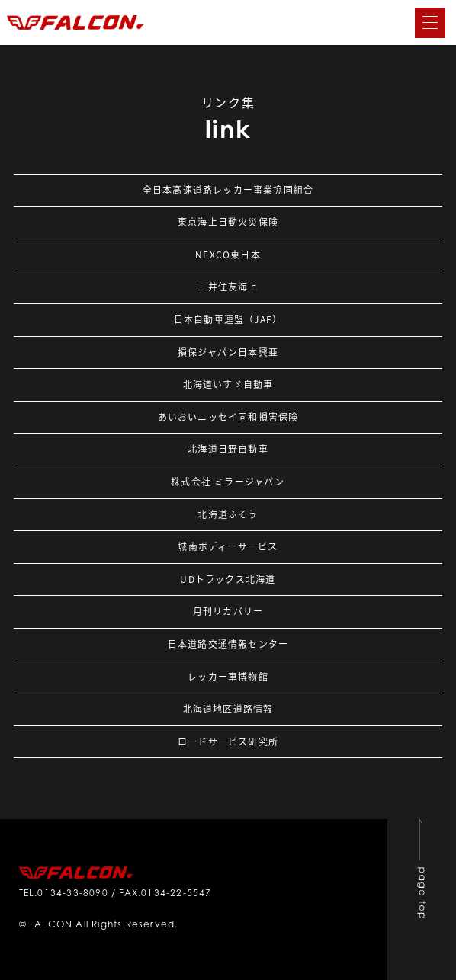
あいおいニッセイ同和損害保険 (228, 417)
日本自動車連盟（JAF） (228, 319)
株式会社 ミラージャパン (228, 482)
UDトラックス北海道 (228, 579)
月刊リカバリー (228, 611)
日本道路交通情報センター (228, 644)
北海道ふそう (228, 514)
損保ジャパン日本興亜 (228, 352)
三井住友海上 (228, 287)
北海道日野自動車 (228, 449)
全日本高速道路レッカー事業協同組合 (228, 190)
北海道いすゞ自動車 (228, 384)
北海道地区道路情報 (228, 709)
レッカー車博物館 (228, 677)
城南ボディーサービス (228, 546)
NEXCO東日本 (228, 255)
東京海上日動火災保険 (228, 222)
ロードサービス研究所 (228, 741)
